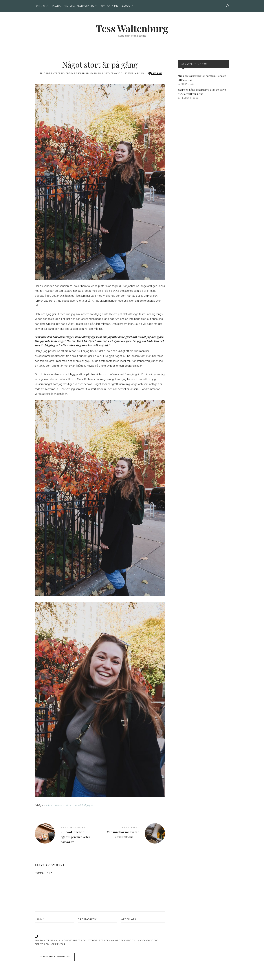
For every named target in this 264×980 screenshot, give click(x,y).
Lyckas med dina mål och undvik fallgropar (69, 805)
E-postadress (88, 919)
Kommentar (43, 873)
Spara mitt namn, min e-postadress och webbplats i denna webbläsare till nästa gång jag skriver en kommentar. (97, 942)
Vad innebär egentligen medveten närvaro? (67, 836)
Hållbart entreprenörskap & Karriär (63, 73)
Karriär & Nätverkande (106, 73)
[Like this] (155, 73)
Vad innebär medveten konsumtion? (132, 833)
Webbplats (128, 919)
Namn (39, 919)
